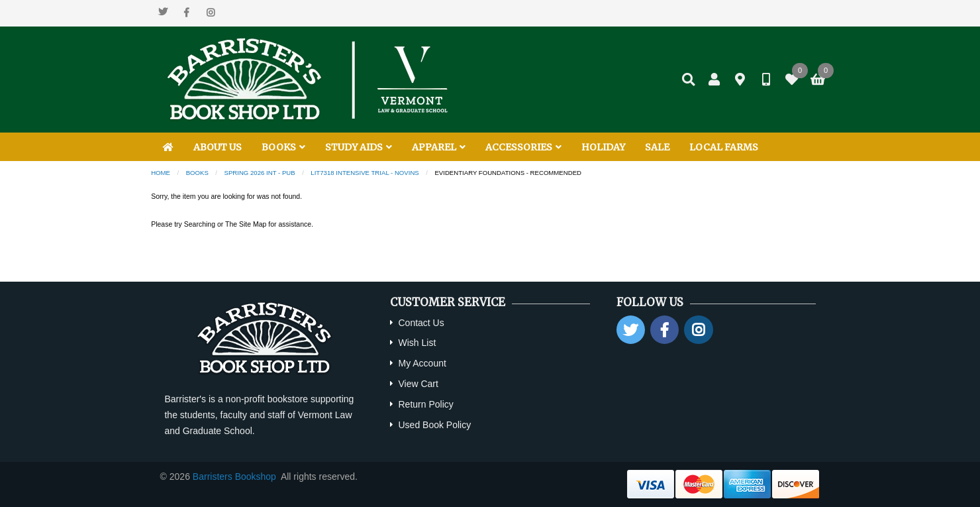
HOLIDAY (603, 147)
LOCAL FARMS (724, 147)
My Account (422, 363)
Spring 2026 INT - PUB (260, 173)
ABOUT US (218, 147)
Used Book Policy (434, 425)
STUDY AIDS (359, 147)
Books (197, 173)
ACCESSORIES (523, 147)
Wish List (417, 343)
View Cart (418, 384)
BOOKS (283, 147)
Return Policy (425, 404)
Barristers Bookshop (234, 477)
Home (161, 173)
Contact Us (421, 323)
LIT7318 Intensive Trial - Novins (365, 173)
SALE (657, 147)
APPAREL (439, 147)
